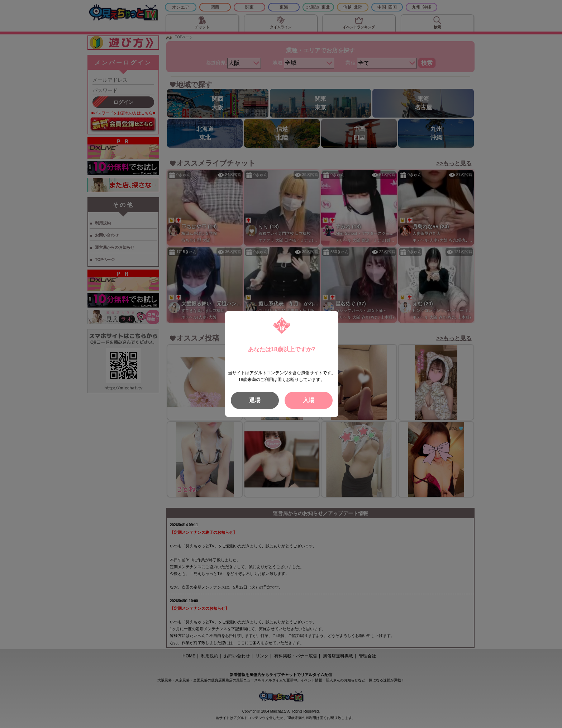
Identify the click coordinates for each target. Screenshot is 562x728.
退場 (255, 400)
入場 (309, 400)
